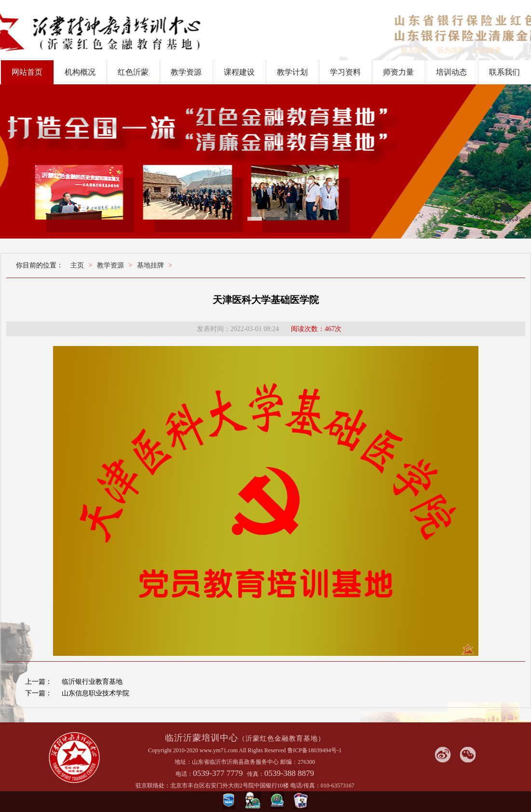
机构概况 (80, 72)
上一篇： (39, 682)
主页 (77, 265)
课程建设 (239, 72)
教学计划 (292, 72)
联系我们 (504, 72)
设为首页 (451, 50)
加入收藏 (414, 50)
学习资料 (345, 72)
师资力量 (398, 72)
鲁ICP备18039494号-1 (315, 750)
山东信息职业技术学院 (95, 693)
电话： (184, 774)
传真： (256, 774)
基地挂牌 (150, 265)
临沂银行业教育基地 (92, 682)
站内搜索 (488, 50)
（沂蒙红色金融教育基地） (282, 739)
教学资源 (186, 72)
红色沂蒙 (133, 72)
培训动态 (451, 72)
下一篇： (39, 693)
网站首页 (27, 72)
